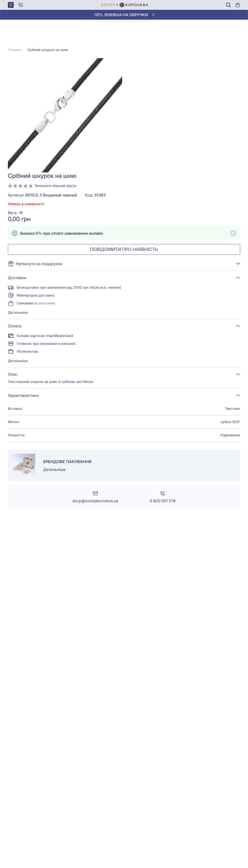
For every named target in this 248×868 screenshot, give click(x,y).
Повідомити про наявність (124, 249)
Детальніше (18, 312)
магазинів (47, 303)
